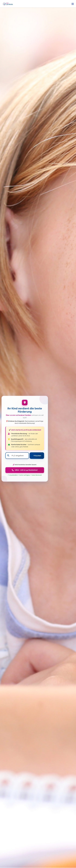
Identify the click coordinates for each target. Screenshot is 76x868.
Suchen (37, 456)
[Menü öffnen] (73, 4)
